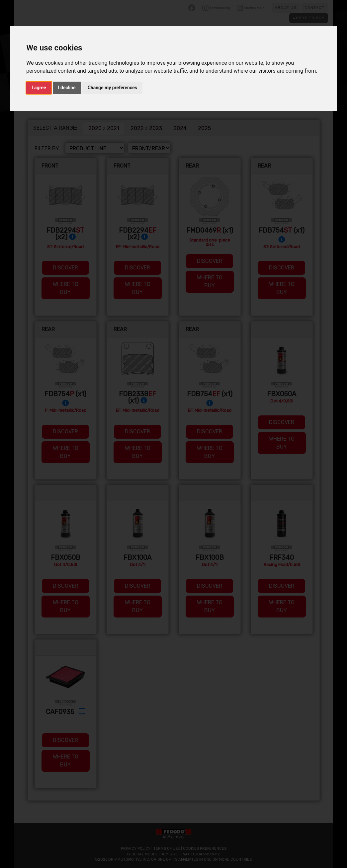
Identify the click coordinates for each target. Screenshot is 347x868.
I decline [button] (67, 88)
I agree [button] (39, 88)
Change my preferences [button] (112, 88)
